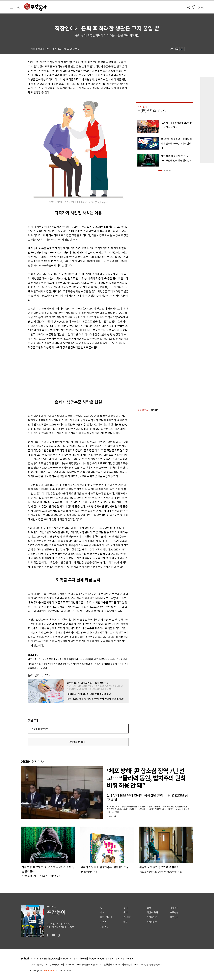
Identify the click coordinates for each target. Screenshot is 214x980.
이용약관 (83, 959)
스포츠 (103, 922)
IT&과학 (127, 917)
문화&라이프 (106, 917)
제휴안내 (64, 959)
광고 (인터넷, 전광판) (49, 959)
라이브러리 (152, 917)
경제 (126, 908)
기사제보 (174, 908)
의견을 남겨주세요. (40, 729)
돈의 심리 (34, 675)
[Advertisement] (71, 372)
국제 (126, 913)
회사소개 (34, 959)
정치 (102, 908)
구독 (46, 675)
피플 (126, 922)
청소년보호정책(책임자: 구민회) (120, 959)
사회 (102, 913)
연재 (149, 908)
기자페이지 (152, 922)
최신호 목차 (152, 913)
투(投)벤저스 (147, 111)
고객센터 (74, 959)
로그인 (201, 7)
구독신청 (174, 913)
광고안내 (174, 917)
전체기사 (104, 927)
